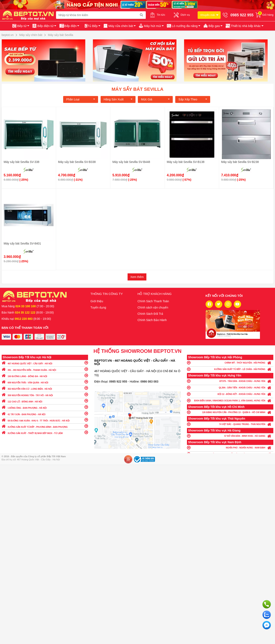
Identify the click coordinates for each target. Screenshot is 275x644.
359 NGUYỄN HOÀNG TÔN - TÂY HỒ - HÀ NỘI (45, 394)
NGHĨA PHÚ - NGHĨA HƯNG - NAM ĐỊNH (230, 447)
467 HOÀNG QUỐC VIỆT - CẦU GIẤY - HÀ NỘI (45, 363)
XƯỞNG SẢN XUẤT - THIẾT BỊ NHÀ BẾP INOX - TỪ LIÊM (45, 432)
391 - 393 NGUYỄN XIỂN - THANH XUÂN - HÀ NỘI (45, 369)
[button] (244, 26)
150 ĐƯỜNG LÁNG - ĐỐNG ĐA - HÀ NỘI (45, 375)
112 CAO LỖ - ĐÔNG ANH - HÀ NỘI (45, 401)
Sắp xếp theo (193, 99)
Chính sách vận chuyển (153, 307)
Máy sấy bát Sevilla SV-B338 (77, 162)
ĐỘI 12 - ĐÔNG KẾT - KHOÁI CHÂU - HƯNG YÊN (230, 394)
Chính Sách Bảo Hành (152, 320)
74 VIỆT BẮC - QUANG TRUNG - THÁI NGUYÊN (230, 424)
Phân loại (81, 99)
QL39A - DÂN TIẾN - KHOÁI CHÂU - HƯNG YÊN (230, 387)
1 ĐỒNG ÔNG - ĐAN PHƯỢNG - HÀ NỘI (45, 407)
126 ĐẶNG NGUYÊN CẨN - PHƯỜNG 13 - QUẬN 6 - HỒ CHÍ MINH (230, 412)
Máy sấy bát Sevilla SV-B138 (186, 162)
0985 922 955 (119, 382)
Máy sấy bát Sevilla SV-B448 (131, 162)
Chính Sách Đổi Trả (150, 314)
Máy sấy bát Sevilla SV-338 (22, 162)
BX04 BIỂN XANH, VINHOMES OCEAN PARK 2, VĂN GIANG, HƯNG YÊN (230, 400)
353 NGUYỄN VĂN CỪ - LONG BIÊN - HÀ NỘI (45, 388)
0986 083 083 (150, 382)
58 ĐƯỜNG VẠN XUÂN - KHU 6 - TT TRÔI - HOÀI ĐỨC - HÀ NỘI (45, 420)
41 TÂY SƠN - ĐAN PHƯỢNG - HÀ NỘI (45, 413)
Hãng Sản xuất (118, 99)
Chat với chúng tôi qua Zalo (267, 615)
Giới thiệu (97, 301)
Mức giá (155, 99)
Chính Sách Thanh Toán (153, 301)
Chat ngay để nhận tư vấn (267, 625)
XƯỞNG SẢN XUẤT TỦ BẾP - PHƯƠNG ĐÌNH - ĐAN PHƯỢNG (45, 426)
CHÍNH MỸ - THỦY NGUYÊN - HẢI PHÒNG (230, 363)
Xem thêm (137, 277)
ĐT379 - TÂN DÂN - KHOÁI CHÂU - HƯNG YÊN (230, 381)
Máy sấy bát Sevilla (138, 89)
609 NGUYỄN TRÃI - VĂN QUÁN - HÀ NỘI (45, 382)
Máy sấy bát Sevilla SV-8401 (22, 243)
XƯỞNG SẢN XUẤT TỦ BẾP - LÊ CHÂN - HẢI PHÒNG (230, 369)
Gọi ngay (267, 604)
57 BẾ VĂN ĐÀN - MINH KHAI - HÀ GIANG (230, 436)
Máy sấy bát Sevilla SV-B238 (240, 162)
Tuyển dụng (98, 307)
